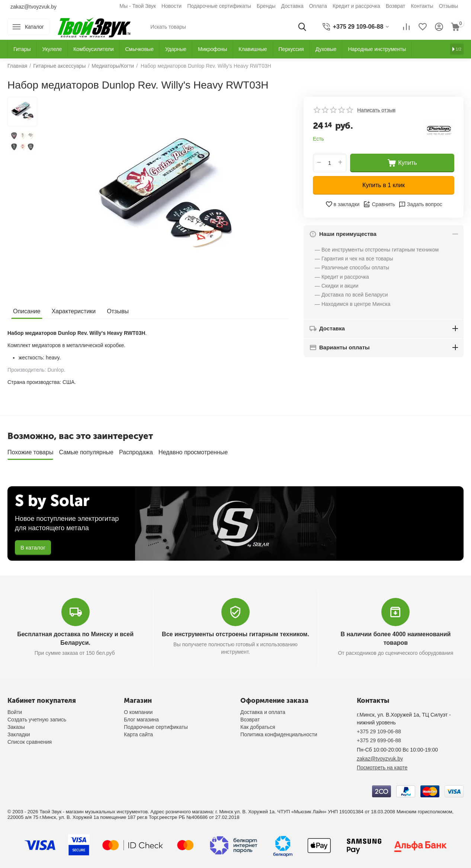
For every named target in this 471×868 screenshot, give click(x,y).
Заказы (16, 727)
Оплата (318, 6)
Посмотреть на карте (382, 768)
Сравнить (379, 204)
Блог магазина (141, 720)
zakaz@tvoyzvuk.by (33, 7)
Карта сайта (138, 734)
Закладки (19, 734)
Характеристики (74, 311)
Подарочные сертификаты (219, 6)
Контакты (422, 6)
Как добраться (258, 727)
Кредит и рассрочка (356, 6)
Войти (15, 712)
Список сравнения (30, 742)
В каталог (33, 547)
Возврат (396, 6)
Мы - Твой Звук (138, 6)
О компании (138, 712)
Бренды (266, 6)
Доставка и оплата (263, 712)
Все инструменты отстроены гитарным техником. (235, 634)
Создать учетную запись (37, 720)
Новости (172, 6)
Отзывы (448, 6)
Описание (27, 311)
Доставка (292, 6)
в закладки (342, 204)
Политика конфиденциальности (279, 734)
